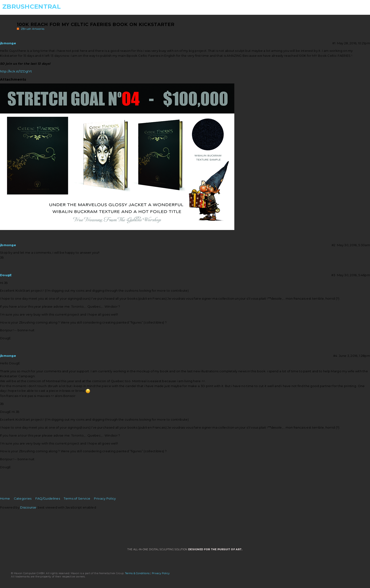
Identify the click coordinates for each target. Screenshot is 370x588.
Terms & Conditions (137, 573)
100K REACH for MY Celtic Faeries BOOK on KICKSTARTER (96, 24)
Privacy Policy (105, 498)
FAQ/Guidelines (48, 498)
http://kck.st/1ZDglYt (16, 71)
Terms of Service (77, 498)
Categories (23, 498)
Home (5, 498)
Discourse (28, 507)
